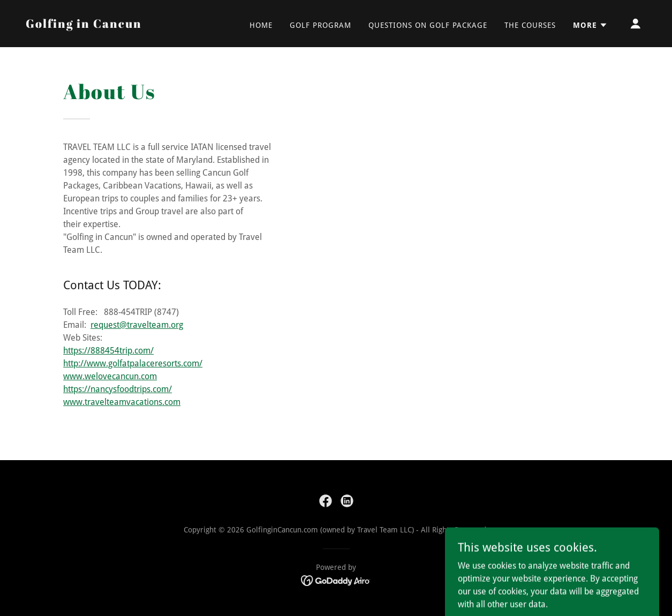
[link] (84, 25)
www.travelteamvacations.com (122, 402)
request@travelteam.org (137, 325)
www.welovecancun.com (110, 376)
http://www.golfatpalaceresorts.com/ (133, 363)
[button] (590, 25)
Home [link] (261, 25)
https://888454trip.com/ (108, 351)
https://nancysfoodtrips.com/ (118, 389)
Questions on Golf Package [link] (428, 25)
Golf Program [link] (320, 25)
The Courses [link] (530, 25)
